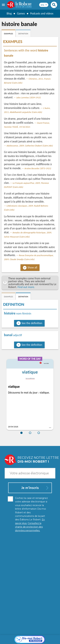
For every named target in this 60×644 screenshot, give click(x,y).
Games (21, 13)
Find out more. (26, 287)
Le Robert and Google (30, 641)
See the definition (32, 323)
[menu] (4, 5)
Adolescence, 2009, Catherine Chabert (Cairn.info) (30, 146)
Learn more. (49, 629)
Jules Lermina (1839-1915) (29, 97)
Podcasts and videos (42, 13)
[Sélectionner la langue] (44, 5)
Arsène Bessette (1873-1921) (38, 168)
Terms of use (49, 638)
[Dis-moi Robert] (30, 566)
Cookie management (29, 638)
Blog (9, 13)
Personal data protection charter (27, 634)
